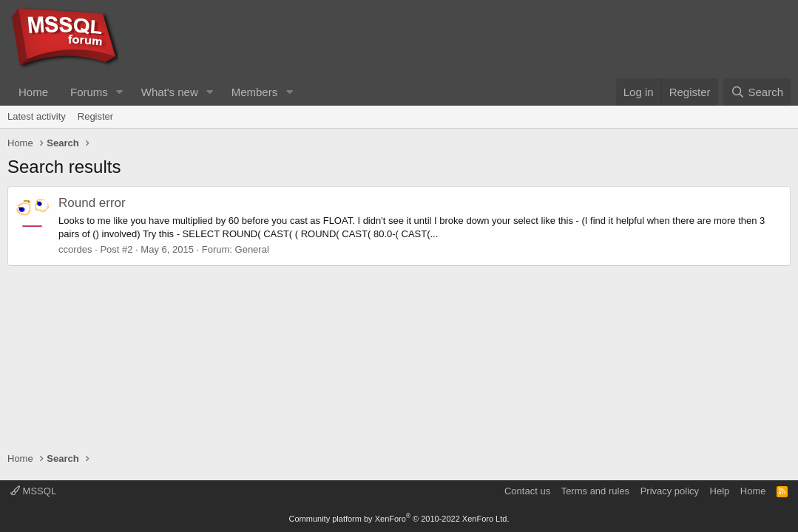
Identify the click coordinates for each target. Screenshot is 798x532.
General (252, 249)
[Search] (757, 92)
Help (720, 491)
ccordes (75, 249)
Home (33, 92)
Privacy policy (670, 491)
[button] (120, 92)
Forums (89, 92)
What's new (170, 92)
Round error (92, 203)
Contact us (527, 491)
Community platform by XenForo (399, 519)
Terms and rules (595, 491)
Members (255, 92)
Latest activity (37, 116)
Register (95, 116)
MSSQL (33, 491)
